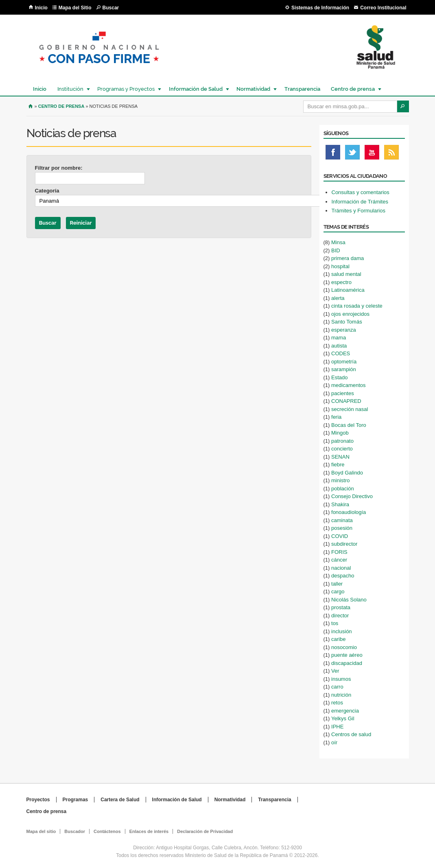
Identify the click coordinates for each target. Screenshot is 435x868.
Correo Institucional (383, 8)
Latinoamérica (348, 290)
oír (334, 742)
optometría (344, 362)
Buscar (111, 8)
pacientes (343, 393)
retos (337, 703)
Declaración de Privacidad (205, 831)
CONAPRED (346, 401)
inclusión (342, 631)
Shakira (340, 504)
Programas (75, 800)
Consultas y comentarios (361, 192)
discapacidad (347, 663)
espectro (341, 282)
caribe (338, 639)
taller (337, 584)
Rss (391, 154)
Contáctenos (107, 831)
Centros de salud (351, 734)
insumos (341, 679)
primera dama (348, 258)
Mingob (340, 433)
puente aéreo (347, 655)
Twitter (352, 154)
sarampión (344, 369)
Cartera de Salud (120, 800)
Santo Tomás (347, 322)
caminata (342, 520)
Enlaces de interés (149, 831)
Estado (339, 377)
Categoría (47, 191)
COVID (340, 536)
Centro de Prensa (61, 106)
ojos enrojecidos (350, 314)
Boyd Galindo (347, 473)
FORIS (339, 552)
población (343, 489)
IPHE (337, 727)
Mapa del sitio (41, 831)
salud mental (346, 274)
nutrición (341, 695)
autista (339, 346)
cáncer (339, 560)
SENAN (340, 457)
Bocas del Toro (349, 425)
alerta (338, 298)
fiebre (338, 465)
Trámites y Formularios (358, 211)
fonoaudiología (349, 512)
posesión (342, 528)
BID (336, 250)
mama (339, 338)
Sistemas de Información (320, 8)
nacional (341, 568)
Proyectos (38, 800)
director (340, 615)
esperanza (344, 330)
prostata (341, 607)
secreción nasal (350, 409)
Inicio (41, 8)
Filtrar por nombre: (59, 168)
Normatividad (253, 89)
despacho (343, 576)
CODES (341, 353)
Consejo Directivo (352, 496)
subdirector (344, 544)
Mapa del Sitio (75, 8)
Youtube (372, 154)
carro (337, 687)
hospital (340, 266)
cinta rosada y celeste (357, 306)
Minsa (338, 242)
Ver (335, 671)
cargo (338, 591)
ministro (341, 480)
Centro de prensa (352, 89)
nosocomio (344, 647)
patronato (342, 441)
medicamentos (349, 385)
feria (336, 417)
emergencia (345, 711)
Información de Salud (195, 89)
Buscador (75, 831)
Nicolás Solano (349, 600)
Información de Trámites (360, 202)
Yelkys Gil (343, 718)
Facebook (333, 154)
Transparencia (302, 89)
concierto (342, 449)
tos (335, 623)
